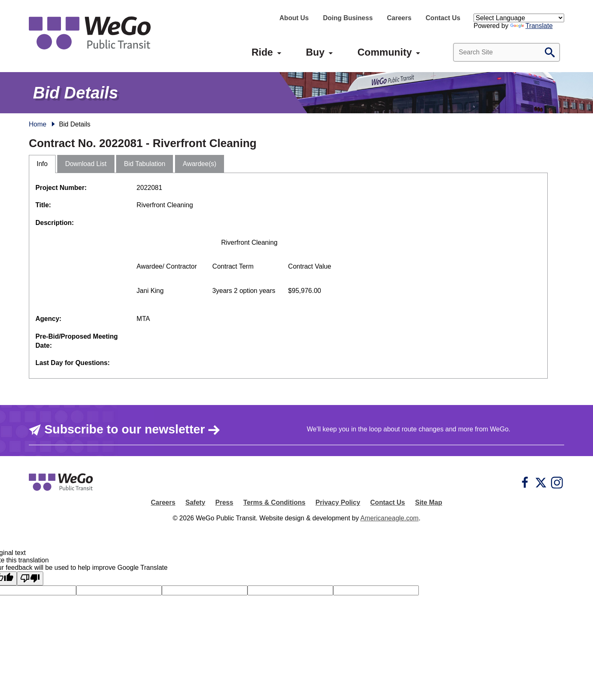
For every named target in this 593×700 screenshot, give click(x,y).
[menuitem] (262, 52)
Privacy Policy (338, 502)
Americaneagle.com (389, 518)
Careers (399, 18)
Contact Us (443, 18)
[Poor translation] (30, 578)
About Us (294, 18)
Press (224, 502)
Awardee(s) (200, 164)
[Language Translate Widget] (519, 18)
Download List (86, 164)
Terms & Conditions (274, 502)
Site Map (429, 502)
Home (38, 124)
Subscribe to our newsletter (125, 429)
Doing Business (348, 18)
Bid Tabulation (145, 164)
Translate (531, 26)
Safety (195, 502)
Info (42, 164)
